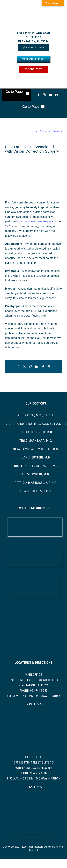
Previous (44, 131)
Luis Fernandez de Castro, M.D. (36, 466)
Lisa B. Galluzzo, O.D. (36, 491)
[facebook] (39, 95)
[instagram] (44, 95)
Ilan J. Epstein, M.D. (36, 457)
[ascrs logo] (35, 580)
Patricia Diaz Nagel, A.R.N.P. (36, 483)
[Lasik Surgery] (33, 176)
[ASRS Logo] (35, 607)
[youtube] (50, 95)
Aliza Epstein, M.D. (36, 474)
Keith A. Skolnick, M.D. (36, 432)
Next (56, 131)
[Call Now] (33, 48)
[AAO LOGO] (35, 519)
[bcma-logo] (35, 550)
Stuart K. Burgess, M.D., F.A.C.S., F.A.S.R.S (36, 424)
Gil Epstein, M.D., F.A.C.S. (36, 415)
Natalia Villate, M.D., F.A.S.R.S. (36, 449)
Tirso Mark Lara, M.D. (36, 441)
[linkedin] (57, 95)
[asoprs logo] (35, 628)
